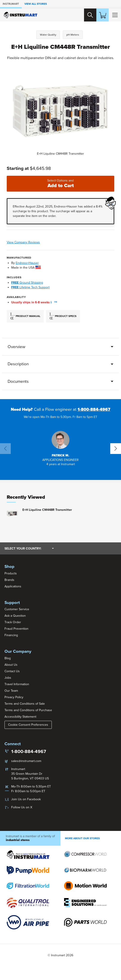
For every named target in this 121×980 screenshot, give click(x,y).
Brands (9, 580)
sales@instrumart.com (26, 761)
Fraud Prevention (16, 629)
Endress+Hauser (27, 263)
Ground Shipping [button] (27, 283)
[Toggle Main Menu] (115, 15)
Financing (11, 635)
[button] (53, 303)
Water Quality (48, 35)
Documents (18, 381)
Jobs (8, 678)
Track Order (13, 622)
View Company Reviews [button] (37, 242)
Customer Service (17, 609)
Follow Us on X (22, 807)
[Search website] (90, 15)
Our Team (11, 691)
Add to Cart (60, 184)
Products (11, 573)
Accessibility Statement (20, 717)
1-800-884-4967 (94, 410)
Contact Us (12, 671)
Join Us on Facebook (26, 799)
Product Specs (63, 317)
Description (18, 364)
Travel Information (17, 684)
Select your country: (29, 549)
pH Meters (73, 35)
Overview (16, 347)
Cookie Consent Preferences (28, 725)
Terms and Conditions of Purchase (28, 710)
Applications (13, 586)
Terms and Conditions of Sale (25, 704)
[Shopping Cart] (102, 15)
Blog (8, 658)
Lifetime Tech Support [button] (30, 288)
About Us (11, 665)
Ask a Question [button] (15, 616)
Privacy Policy (14, 697)
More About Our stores (82, 838)
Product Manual (25, 317)
